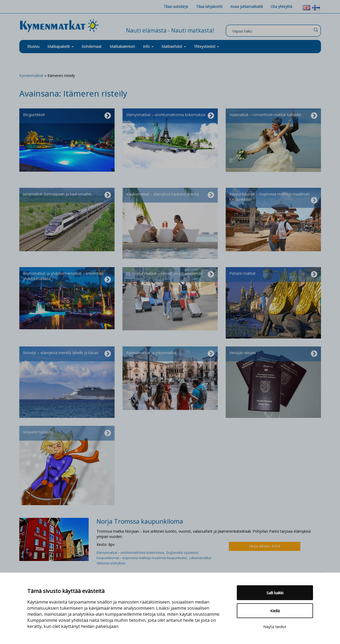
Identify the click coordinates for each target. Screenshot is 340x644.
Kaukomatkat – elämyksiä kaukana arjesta (170, 195)
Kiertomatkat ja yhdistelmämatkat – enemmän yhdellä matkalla (67, 277)
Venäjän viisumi (273, 354)
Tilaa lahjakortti (209, 6)
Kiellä (275, 611)
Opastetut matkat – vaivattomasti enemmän (170, 275)
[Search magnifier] (316, 30)
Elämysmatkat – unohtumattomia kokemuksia (170, 116)
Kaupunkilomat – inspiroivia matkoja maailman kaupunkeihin (273, 198)
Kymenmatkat (31, 76)
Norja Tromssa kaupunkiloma (140, 521)
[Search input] (272, 31)
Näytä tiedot (275, 627)
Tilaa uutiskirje (176, 6)
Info (148, 46)
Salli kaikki (275, 593)
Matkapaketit (60, 46)
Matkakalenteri (122, 46)
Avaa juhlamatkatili (247, 6)
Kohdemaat (92, 46)
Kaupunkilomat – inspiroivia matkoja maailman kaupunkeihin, (143, 558)
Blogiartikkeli (67, 116)
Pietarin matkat (273, 275)
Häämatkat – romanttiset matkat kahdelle (273, 116)
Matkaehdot (174, 46)
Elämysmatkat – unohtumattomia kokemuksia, (132, 553)
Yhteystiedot (207, 46)
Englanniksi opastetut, (183, 553)
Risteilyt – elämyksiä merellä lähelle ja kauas (67, 354)
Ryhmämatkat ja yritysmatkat (170, 354)
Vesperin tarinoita (67, 433)
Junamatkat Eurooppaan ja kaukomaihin (67, 195)
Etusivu (33, 46)
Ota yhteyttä (281, 6)
